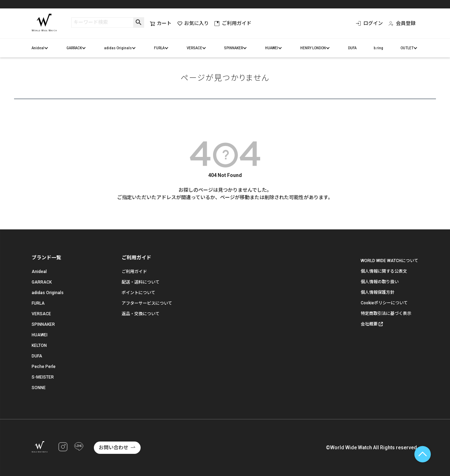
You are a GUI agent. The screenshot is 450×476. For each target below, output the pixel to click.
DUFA (352, 48)
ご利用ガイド (233, 23)
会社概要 (369, 324)
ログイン (369, 23)
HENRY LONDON (313, 48)
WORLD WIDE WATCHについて (390, 261)
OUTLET (407, 48)
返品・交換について (141, 314)
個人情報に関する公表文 (384, 271)
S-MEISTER (43, 377)
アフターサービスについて (147, 303)
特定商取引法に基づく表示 (386, 313)
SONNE (39, 388)
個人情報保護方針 (378, 292)
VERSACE (194, 48)
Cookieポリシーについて (384, 303)
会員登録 (402, 23)
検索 (139, 23)
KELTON (39, 345)
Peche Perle (44, 367)
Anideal (38, 48)
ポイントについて (139, 293)
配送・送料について (141, 282)
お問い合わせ (114, 448)
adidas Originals (118, 48)
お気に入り (193, 23)
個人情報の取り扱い (380, 282)
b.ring (378, 48)
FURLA (159, 48)
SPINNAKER (233, 48)
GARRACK (74, 48)
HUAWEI (272, 48)
